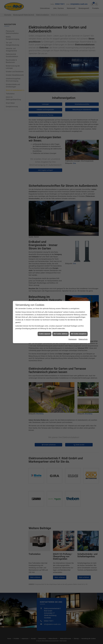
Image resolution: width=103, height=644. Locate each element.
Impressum (73, 339)
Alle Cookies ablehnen (61, 334)
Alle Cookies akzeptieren (79, 334)
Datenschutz (83, 339)
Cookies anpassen (45, 334)
